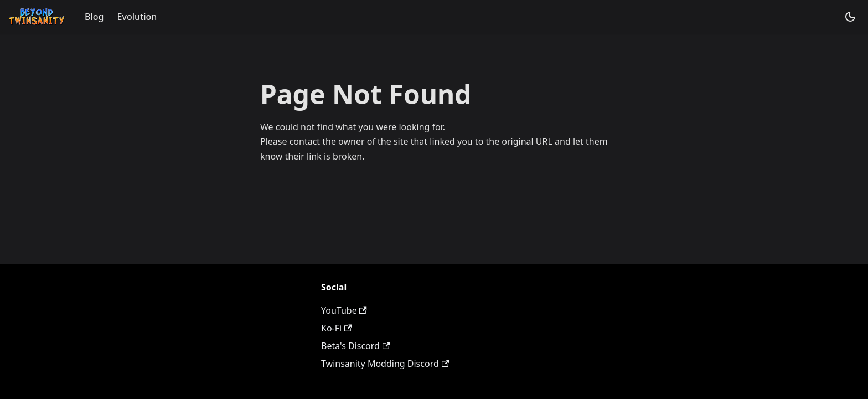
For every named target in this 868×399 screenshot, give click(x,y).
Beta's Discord (355, 346)
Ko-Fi (336, 328)
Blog (94, 17)
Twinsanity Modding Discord (385, 364)
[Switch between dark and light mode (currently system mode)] (850, 17)
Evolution (137, 17)
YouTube (344, 310)
